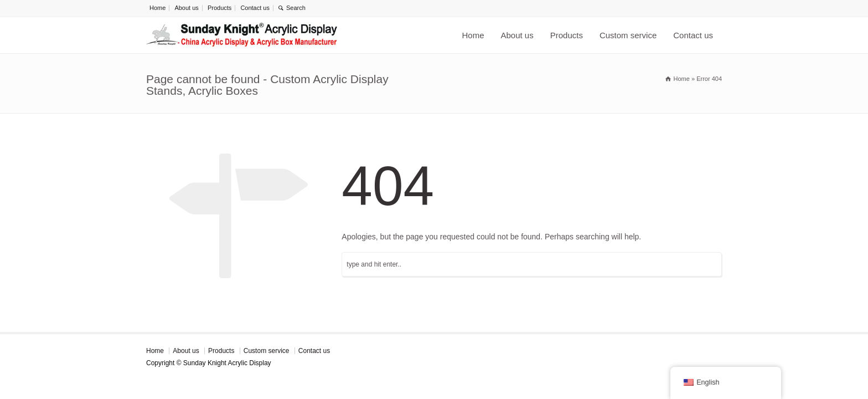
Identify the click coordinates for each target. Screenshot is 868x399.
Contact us (255, 8)
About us (186, 8)
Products (219, 8)
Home (157, 8)
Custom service (628, 35)
